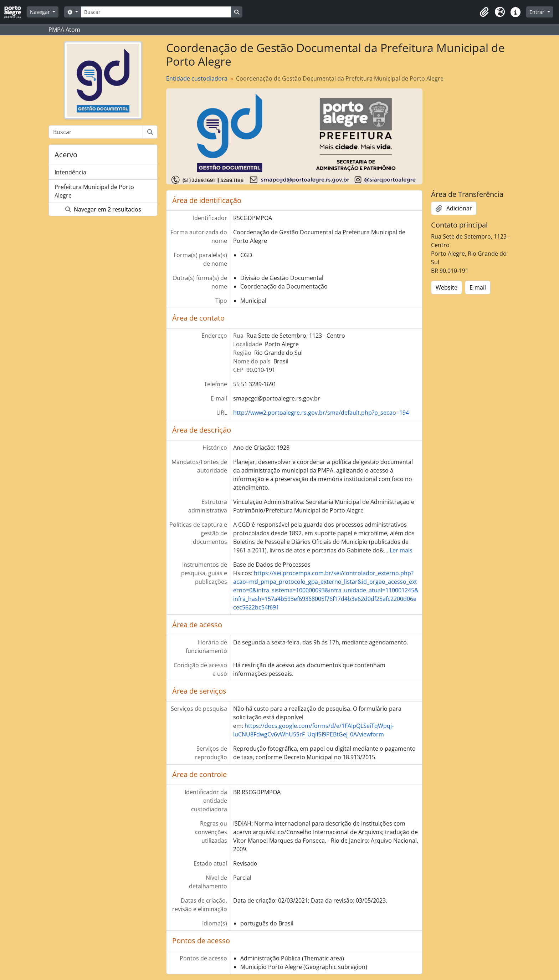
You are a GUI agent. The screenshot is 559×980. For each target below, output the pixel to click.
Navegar (41, 12)
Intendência (70, 172)
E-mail (478, 287)
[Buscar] (156, 12)
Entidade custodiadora (197, 78)
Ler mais (401, 550)
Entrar (538, 12)
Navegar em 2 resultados (103, 209)
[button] (484, 12)
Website (447, 287)
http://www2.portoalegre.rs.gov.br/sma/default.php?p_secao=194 (321, 413)
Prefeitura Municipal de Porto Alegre (94, 191)
